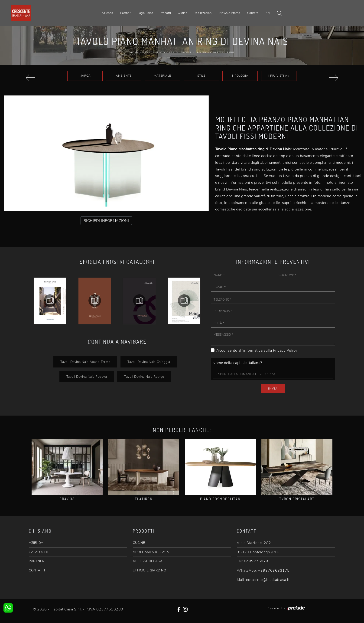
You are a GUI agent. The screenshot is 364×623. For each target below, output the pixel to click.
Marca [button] (85, 76)
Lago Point (145, 13)
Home (134, 52)
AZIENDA (36, 543)
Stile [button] (201, 76)
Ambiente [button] (124, 76)
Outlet (182, 13)
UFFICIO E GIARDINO (149, 570)
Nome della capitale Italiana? (237, 363)
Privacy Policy (285, 351)
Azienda (107, 13)
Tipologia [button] (240, 76)
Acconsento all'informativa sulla (257, 351)
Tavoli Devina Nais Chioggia (149, 362)
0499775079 (256, 561)
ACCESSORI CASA (148, 561)
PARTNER (37, 561)
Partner (125, 13)
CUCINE (139, 543)
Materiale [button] (162, 76)
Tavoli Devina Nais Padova (87, 377)
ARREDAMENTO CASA (151, 552)
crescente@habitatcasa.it (268, 580)
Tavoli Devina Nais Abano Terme (85, 362)
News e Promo (230, 13)
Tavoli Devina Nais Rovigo (144, 377)
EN (268, 13)
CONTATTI (37, 570)
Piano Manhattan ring (216, 52)
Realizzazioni (203, 13)
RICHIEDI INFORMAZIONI (106, 221)
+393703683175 (274, 571)
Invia (273, 389)
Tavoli (186, 52)
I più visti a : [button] (279, 76)
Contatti (253, 13)
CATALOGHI (38, 552)
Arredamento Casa (159, 52)
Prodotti (165, 13)
